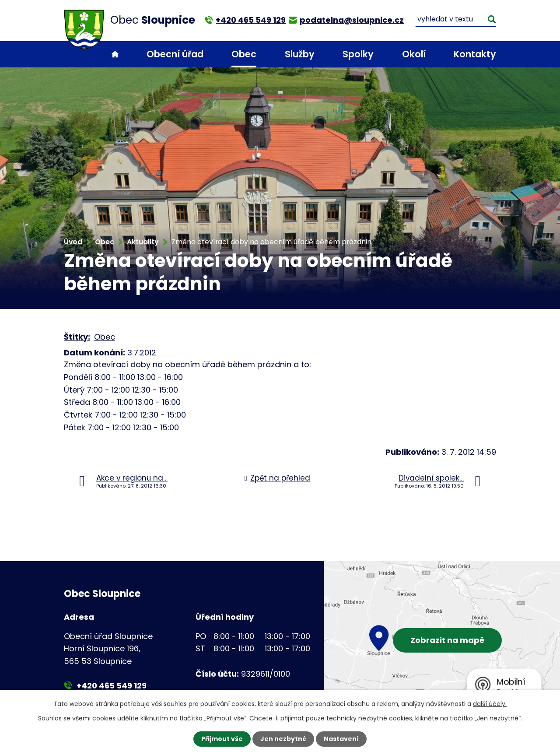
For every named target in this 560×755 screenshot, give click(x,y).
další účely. (490, 704)
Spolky (358, 54)
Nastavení (341, 739)
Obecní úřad (175, 54)
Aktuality (143, 242)
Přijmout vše (222, 739)
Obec (244, 54)
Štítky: (77, 337)
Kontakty (475, 54)
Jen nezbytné (283, 739)
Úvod (115, 54)
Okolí (414, 54)
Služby (300, 54)
